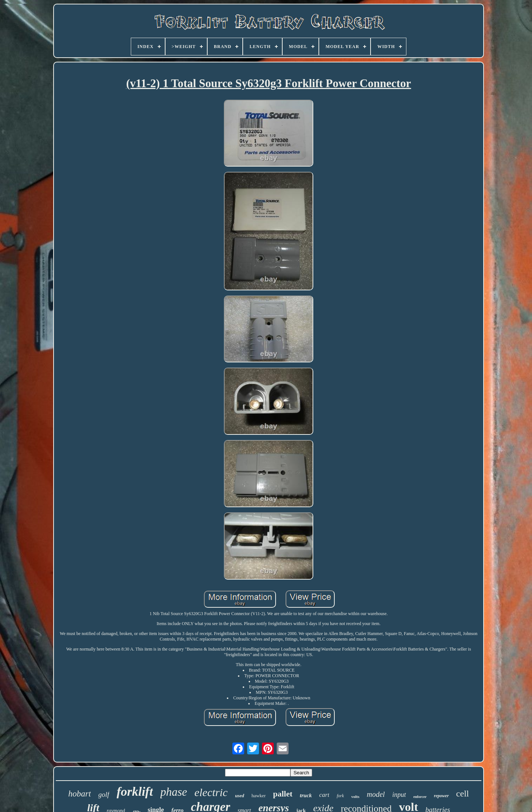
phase (174, 792)
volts (355, 796)
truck (306, 795)
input (399, 795)
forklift (135, 791)
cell (463, 794)
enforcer (420, 797)
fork (340, 796)
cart (324, 795)
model (376, 794)
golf (104, 794)
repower (441, 796)
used (240, 796)
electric (211, 792)
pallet (283, 794)
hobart (80, 794)
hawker (259, 796)
